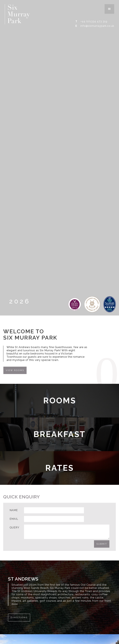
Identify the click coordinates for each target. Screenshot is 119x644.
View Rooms (15, 370)
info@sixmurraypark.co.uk (97, 26)
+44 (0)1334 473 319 (94, 21)
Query (14, 528)
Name (14, 510)
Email (14, 519)
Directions (19, 617)
